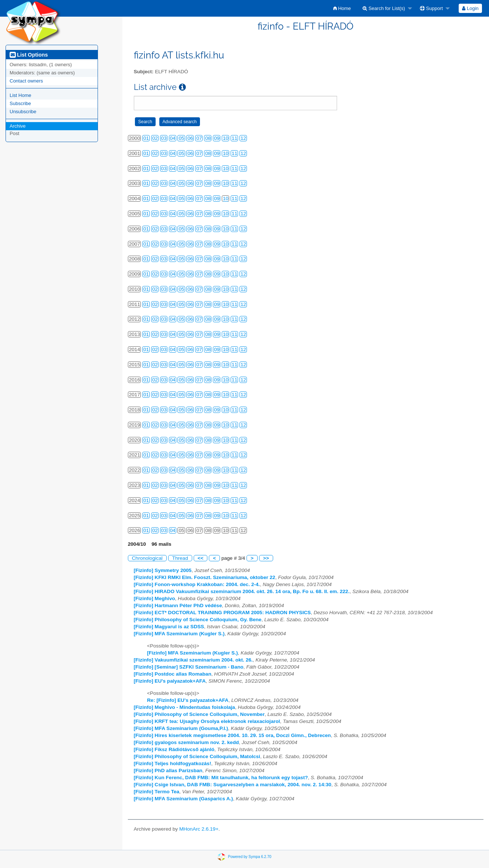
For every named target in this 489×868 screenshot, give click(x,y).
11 (235, 138)
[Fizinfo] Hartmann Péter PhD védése (178, 605)
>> (266, 558)
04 (173, 138)
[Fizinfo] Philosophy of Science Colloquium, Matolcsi (197, 756)
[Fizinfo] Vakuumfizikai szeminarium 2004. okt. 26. (193, 660)
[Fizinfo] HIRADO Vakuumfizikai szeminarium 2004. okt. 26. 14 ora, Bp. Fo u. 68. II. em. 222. (242, 591)
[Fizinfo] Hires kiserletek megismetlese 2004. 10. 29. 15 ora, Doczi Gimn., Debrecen (232, 735)
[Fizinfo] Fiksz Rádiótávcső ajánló (174, 749)
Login (470, 8)
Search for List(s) (384, 8)
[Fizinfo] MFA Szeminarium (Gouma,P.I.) (181, 728)
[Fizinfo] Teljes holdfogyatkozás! (173, 763)
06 (190, 138)
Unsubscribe (23, 112)
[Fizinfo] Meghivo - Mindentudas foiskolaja (184, 707)
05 (181, 138)
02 (155, 138)
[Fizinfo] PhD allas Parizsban (168, 771)
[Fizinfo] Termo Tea (157, 792)
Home (342, 8)
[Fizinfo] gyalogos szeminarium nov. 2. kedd (186, 742)
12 (243, 138)
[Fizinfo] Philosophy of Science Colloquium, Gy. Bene (198, 620)
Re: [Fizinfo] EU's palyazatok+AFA (188, 700)
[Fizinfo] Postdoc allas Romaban (173, 674)
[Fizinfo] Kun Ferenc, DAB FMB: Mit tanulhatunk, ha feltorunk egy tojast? (221, 778)
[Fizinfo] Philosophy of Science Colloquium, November (199, 714)
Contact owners (26, 81)
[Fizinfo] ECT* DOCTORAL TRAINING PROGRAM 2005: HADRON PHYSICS (222, 613)
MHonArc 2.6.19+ (199, 829)
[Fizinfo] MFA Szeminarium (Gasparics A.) (184, 799)
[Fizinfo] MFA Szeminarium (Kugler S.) (179, 634)
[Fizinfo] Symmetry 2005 (163, 570)
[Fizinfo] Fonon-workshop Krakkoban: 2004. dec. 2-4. (197, 584)
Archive (18, 126)
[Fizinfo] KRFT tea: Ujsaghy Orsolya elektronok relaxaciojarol (207, 721)
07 (199, 138)
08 (208, 138)
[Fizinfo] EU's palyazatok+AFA (170, 681)
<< (201, 558)
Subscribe (20, 103)
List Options (29, 55)
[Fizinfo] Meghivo (154, 598)
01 (146, 138)
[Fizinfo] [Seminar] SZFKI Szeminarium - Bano (189, 667)
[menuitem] (342, 8)
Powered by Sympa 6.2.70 (250, 857)
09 (217, 138)
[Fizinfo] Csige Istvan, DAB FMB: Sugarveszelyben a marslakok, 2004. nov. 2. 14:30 (233, 785)
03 (164, 138)
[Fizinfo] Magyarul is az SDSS (169, 627)
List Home (21, 95)
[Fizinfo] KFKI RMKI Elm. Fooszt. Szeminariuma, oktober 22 (205, 577)
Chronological (147, 558)
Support (431, 8)
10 (226, 138)
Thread (180, 558)
